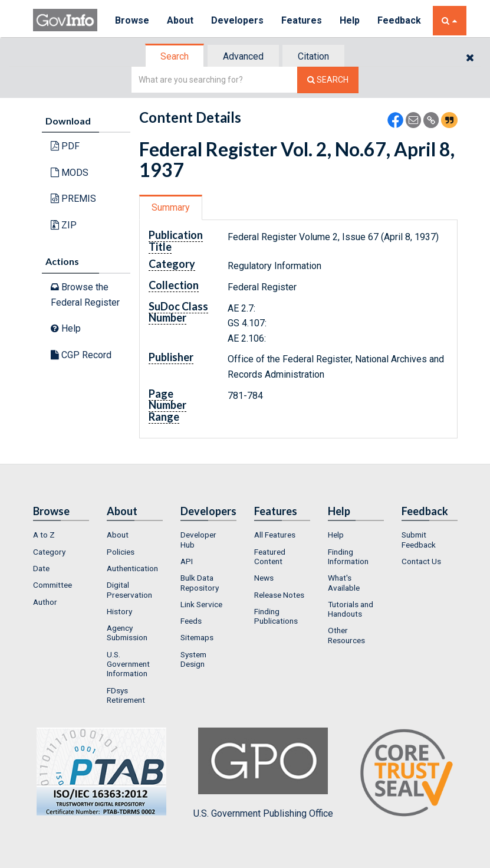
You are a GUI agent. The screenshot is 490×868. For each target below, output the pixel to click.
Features (302, 20)
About (180, 20)
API (187, 561)
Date (41, 568)
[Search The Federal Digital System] (328, 80)
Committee (52, 585)
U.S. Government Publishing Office (263, 773)
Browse (132, 20)
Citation (313, 56)
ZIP (64, 225)
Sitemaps (197, 637)
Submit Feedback (419, 539)
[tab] (175, 56)
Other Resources (346, 635)
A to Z (44, 535)
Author (45, 602)
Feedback (399, 20)
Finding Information (348, 556)
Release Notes (279, 595)
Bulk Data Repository (200, 582)
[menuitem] (61, 535)
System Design (193, 659)
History (119, 611)
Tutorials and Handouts (351, 609)
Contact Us (421, 561)
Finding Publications (276, 616)
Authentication (132, 568)
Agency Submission (127, 633)
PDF (65, 146)
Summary (171, 207)
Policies (121, 552)
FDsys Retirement (126, 695)
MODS (70, 173)
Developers (237, 20)
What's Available (344, 582)
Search (175, 56)
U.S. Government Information (128, 664)
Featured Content (270, 556)
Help (350, 20)
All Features (275, 535)
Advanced (243, 56)
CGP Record (81, 355)
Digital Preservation (129, 589)
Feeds (191, 621)
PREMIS (73, 199)
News (264, 578)
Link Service (201, 604)
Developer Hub (198, 539)
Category (49, 552)
